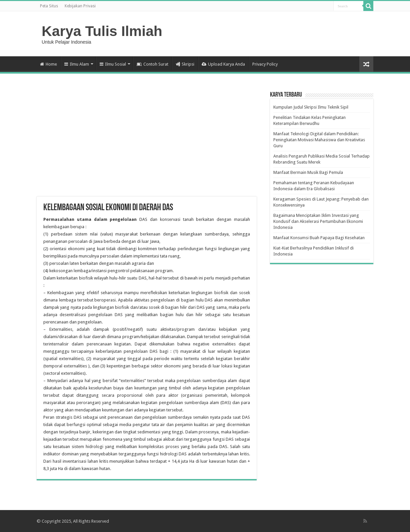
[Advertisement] (147, 143)
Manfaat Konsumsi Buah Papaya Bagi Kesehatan (319, 238)
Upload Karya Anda (223, 64)
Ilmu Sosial (113, 64)
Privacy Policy (265, 64)
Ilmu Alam (77, 64)
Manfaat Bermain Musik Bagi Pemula (308, 172)
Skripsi (185, 64)
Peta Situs (49, 6)
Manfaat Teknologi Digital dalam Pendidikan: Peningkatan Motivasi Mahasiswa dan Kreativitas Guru (319, 140)
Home (48, 64)
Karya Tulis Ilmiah (102, 31)
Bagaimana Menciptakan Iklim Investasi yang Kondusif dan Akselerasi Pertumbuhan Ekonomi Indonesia (318, 221)
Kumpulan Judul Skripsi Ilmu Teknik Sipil (311, 107)
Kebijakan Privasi (80, 6)
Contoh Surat (152, 64)
